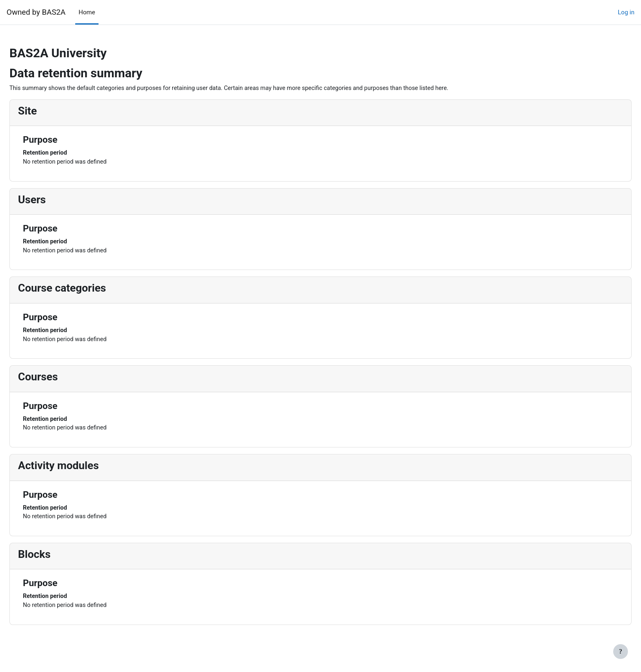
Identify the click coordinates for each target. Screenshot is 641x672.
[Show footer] (621, 652)
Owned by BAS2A (36, 12)
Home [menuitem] (87, 12)
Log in (626, 12)
